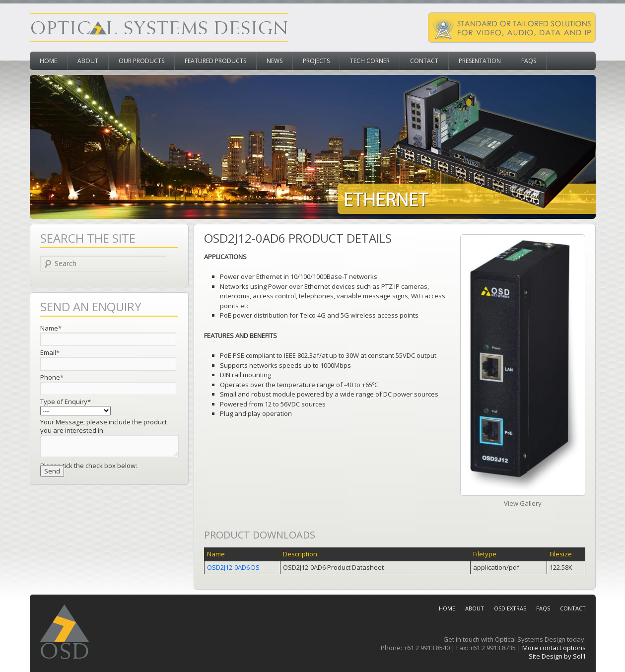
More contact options (554, 648)
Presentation (480, 61)
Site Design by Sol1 (557, 656)
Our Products (141, 61)
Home (48, 61)
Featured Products (215, 61)
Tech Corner (370, 61)
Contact (424, 61)
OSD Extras (510, 608)
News (275, 61)
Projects (316, 61)
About (88, 61)
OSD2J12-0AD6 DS (233, 567)
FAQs (529, 61)
